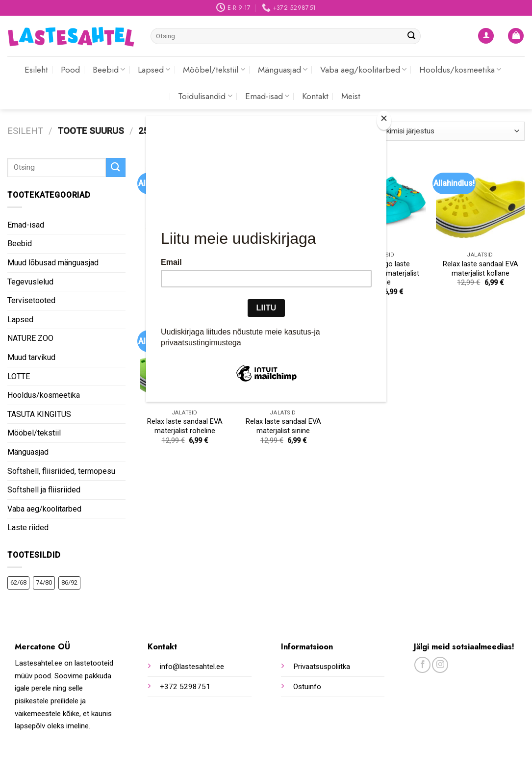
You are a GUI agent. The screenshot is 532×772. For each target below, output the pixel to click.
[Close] (384, 120)
